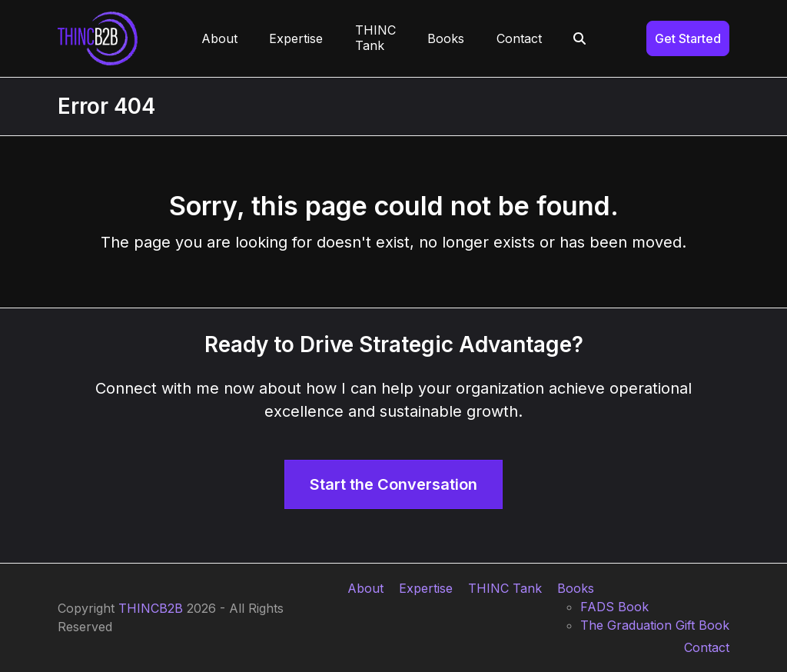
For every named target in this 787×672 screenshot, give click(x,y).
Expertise (426, 588)
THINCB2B (151, 608)
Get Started (688, 38)
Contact (707, 647)
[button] (580, 38)
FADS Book (614, 607)
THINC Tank (505, 588)
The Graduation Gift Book (655, 625)
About (365, 588)
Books (576, 588)
